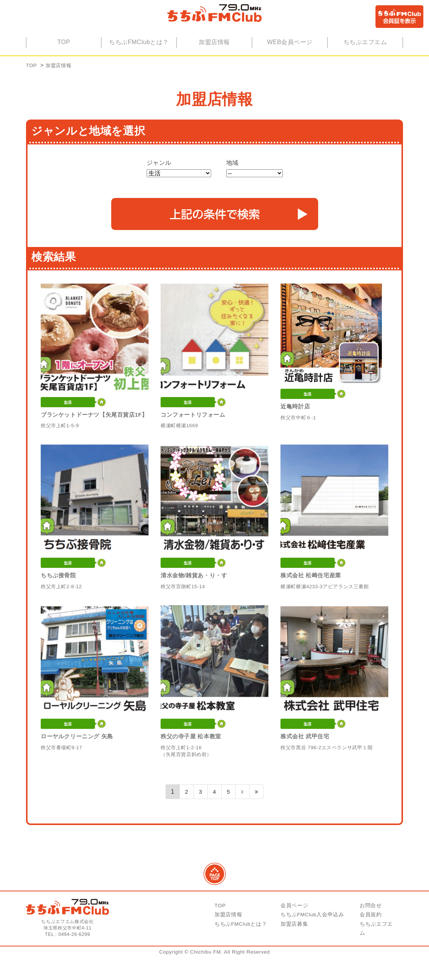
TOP (64, 55)
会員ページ (294, 928)
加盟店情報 (214, 55)
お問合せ (371, 928)
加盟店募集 (294, 947)
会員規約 (371, 938)
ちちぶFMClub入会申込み (312, 938)
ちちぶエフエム (365, 55)
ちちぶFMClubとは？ (139, 55)
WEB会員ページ (290, 55)
